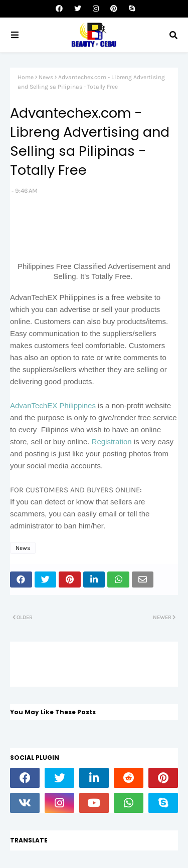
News (46, 77)
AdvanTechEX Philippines (53, 405)
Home (26, 77)
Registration (113, 442)
